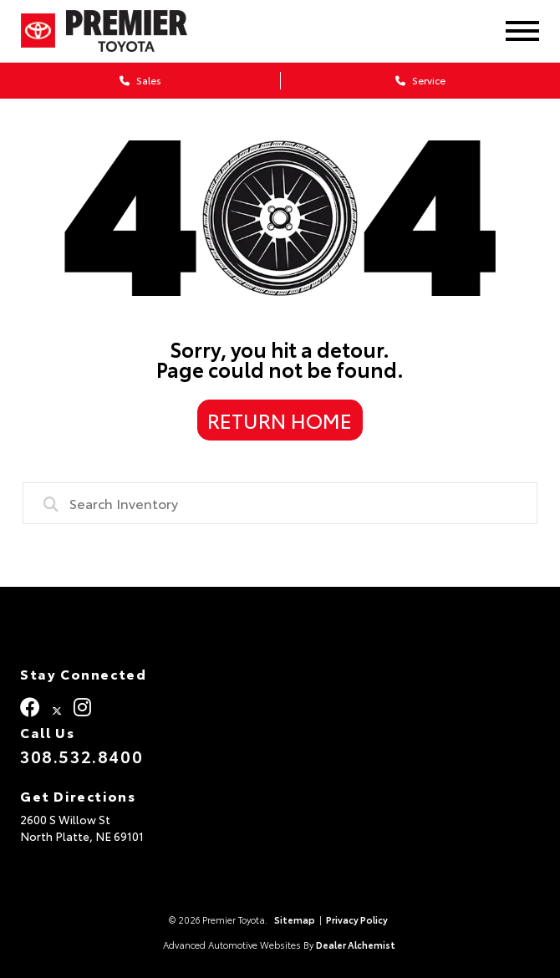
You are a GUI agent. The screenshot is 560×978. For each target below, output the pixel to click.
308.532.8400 (81, 756)
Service (420, 80)
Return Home (280, 420)
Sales (140, 80)
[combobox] (280, 503)
